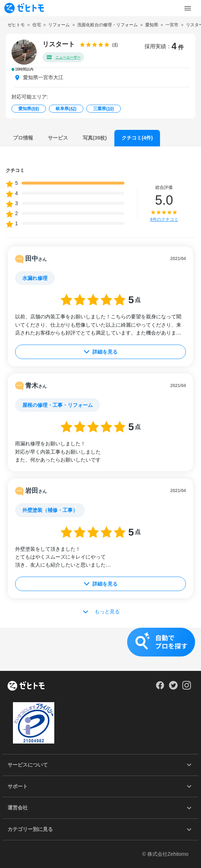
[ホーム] (26, 686)
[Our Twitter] (173, 688)
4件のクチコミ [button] (164, 219)
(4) (115, 44)
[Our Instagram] (187, 688)
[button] (100, 649)
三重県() (103, 109)
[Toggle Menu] (188, 8)
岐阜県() (66, 109)
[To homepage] (24, 8)
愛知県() (29, 109)
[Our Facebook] (160, 688)
